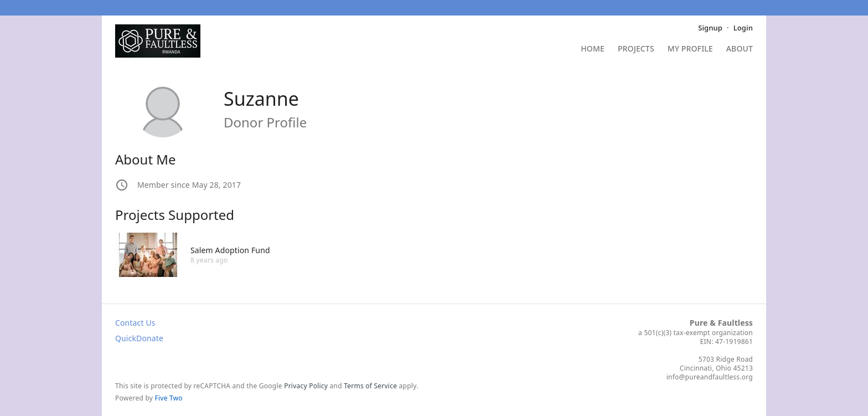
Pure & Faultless (721, 323)
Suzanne (261, 99)
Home (593, 49)
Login (743, 28)
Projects (636, 49)
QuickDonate (139, 338)
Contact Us (135, 323)
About (740, 49)
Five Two (169, 398)
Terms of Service (370, 386)
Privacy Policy (306, 386)
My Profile (690, 49)
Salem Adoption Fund (230, 250)
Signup (710, 28)
